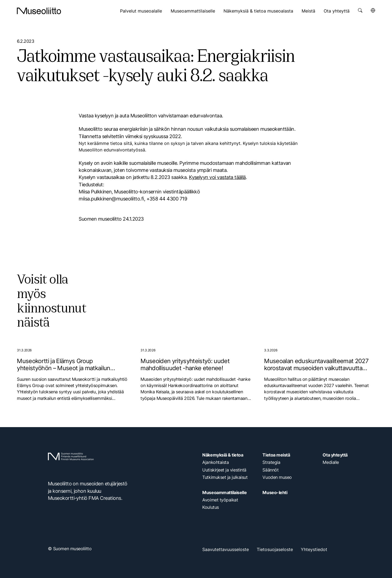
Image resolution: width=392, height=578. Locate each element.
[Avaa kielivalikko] (373, 10)
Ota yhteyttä (337, 11)
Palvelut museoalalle (141, 11)
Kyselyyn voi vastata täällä (217, 177)
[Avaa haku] (360, 10)
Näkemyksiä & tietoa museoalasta (258, 11)
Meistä (308, 11)
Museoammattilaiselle (193, 11)
